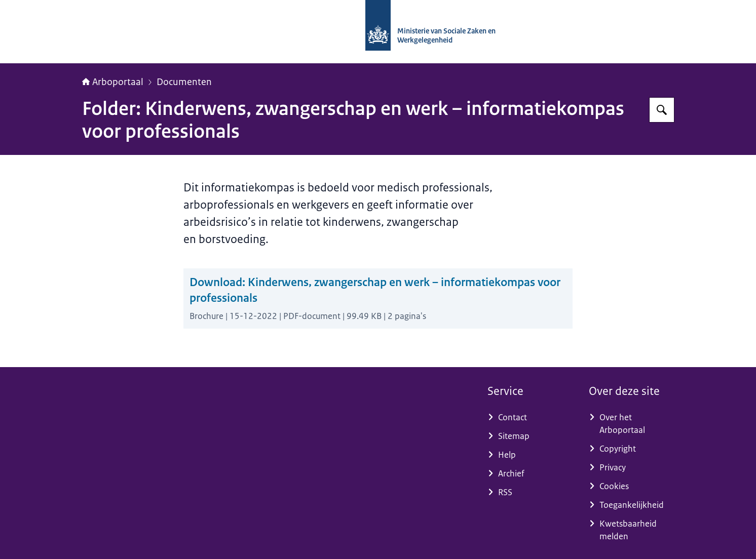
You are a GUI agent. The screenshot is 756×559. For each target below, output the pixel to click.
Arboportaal (113, 82)
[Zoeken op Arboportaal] (662, 110)
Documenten (184, 82)
